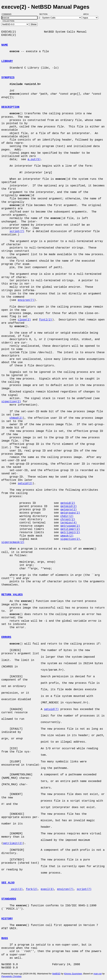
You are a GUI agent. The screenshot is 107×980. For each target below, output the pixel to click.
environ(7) (26, 300)
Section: (44, 14)
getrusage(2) (70, 526)
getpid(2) (68, 503)
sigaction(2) (11, 402)
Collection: (9, 21)
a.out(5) (34, 159)
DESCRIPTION (10, 107)
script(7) (17, 231)
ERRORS (6, 637)
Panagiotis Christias (11, 976)
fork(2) (32, 889)
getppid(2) (69, 506)
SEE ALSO (8, 883)
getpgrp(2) (69, 510)
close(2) (24, 320)
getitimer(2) (70, 529)
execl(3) (47, 889)
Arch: (88, 14)
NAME (5, 45)
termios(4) (69, 523)
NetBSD (56, 974)
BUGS (5, 938)
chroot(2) (68, 520)
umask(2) (67, 536)
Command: (8, 14)
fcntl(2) (46, 320)
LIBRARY (7, 61)
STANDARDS (9, 899)
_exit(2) (16, 889)
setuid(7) (51, 709)
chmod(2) (16, 418)
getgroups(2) (70, 513)
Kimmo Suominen (73, 974)
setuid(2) (25, 484)
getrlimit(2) (70, 532)
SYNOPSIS (8, 78)
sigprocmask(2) (13, 542)
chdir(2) (67, 516)
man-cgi (98, 974)
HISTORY (7, 919)
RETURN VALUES (12, 595)
